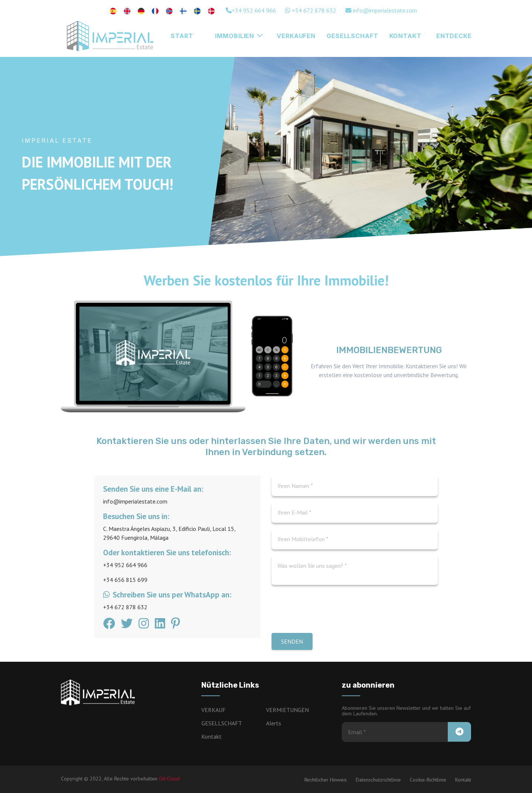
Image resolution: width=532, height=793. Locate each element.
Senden (292, 641)
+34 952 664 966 (251, 10)
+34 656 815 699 (125, 580)
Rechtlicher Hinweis (326, 780)
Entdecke (454, 36)
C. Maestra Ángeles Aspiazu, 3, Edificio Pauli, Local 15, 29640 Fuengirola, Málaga (169, 533)
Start (182, 36)
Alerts (274, 723)
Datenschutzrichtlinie (378, 780)
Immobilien (239, 36)
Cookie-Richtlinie (428, 780)
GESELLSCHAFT (352, 36)
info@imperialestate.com (381, 10)
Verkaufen (296, 36)
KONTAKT (405, 36)
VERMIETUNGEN (287, 710)
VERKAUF (214, 710)
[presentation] (328, 611)
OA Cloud (169, 779)
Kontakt (212, 736)
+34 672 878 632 (311, 10)
